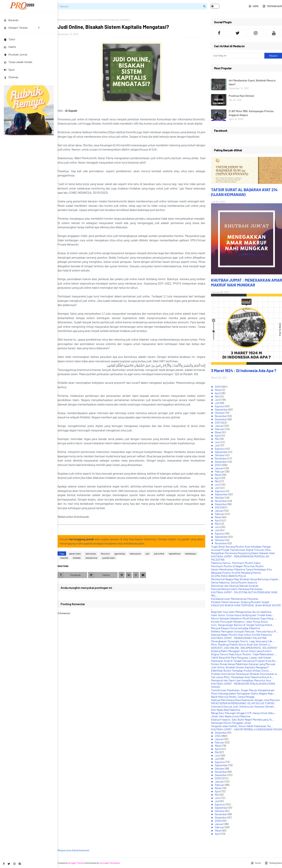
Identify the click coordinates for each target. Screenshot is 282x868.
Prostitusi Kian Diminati (241, 96)
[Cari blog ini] (238, 56)
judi (147, 554)
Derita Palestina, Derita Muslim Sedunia (234, 582)
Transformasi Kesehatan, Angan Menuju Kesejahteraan (243, 690)
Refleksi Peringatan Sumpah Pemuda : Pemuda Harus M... (245, 631)
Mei (217, 396)
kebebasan (190, 554)
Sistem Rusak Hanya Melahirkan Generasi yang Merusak (243, 664)
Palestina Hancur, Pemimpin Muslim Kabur (236, 563)
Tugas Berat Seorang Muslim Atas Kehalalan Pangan (241, 547)
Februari (220, 429)
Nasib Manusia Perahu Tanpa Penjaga (233, 697)
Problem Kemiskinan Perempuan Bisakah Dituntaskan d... (245, 674)
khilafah (77, 558)
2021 (218, 422)
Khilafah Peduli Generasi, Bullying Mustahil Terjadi (240, 602)
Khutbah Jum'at (16, 54)
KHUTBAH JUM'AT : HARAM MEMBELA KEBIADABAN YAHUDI (247, 729)
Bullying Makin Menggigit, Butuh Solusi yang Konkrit (241, 651)
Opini (9, 70)
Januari (220, 426)
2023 (218, 507)
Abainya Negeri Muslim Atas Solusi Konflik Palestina (241, 635)
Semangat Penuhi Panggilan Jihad (231, 723)
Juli (217, 403)
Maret (218, 390)
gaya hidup (120, 554)
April (218, 393)
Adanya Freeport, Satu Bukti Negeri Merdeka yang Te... (242, 719)
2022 (218, 465)
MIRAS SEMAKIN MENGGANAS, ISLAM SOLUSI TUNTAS (243, 703)
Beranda (62, 20)
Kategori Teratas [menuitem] (16, 28)
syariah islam (75, 20)
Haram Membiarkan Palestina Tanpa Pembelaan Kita (241, 569)
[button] (215, 6)
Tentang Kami (272, 6)
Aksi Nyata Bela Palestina (226, 710)
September (222, 409)
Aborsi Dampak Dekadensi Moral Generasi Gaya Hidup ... (244, 618)
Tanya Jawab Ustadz (18, 62)
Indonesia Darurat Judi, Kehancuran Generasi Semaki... (244, 706)
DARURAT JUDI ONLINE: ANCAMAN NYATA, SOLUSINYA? (244, 648)
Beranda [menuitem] (11, 20)
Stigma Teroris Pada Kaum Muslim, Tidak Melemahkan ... (244, 654)
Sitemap (11, 77)
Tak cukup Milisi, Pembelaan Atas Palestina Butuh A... (242, 677)
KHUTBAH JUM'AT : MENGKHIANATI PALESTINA (239, 638)
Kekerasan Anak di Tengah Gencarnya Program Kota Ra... (244, 661)
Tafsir (10, 39)
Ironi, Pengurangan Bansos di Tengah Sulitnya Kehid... (243, 625)
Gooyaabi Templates (110, 863)
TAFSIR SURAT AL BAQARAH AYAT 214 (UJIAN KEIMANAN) (244, 192)
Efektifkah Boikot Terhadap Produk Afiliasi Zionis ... (241, 671)
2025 (218, 778)
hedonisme (135, 554)
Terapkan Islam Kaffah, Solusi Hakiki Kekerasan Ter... (242, 726)
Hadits (10, 47)
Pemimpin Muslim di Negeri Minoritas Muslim (237, 566)
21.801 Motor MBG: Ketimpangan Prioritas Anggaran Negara (251, 113)
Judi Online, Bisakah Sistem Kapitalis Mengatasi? (240, 667)
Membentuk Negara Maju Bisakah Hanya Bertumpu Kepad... (245, 579)
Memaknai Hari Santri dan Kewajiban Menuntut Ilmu (241, 680)
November (221, 416)
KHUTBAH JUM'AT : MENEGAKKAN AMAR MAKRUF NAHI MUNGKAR (247, 282)
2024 (218, 736)
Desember (221, 419)
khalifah (64, 558)
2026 (218, 821)
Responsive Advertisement (73, 850)
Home (254, 6)
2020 (218, 387)
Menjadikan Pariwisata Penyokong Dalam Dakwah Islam (243, 553)
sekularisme (91, 558)
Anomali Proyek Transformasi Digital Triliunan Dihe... (242, 550)
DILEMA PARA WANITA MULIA (228, 576)
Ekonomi (105, 554)
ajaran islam (75, 554)
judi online (159, 554)
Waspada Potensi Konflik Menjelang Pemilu (236, 573)
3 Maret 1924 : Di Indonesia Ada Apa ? (244, 370)
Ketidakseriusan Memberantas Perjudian (235, 599)
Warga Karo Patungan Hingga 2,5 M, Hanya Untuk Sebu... (244, 713)
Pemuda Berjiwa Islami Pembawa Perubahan (237, 589)
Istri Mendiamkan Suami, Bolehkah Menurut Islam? (252, 82)
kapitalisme (175, 554)
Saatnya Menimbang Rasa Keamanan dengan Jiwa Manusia (245, 700)
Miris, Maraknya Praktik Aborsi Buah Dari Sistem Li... (242, 644)
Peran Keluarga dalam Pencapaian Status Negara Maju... (243, 693)
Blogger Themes (76, 863)
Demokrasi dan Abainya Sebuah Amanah (235, 586)
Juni (218, 400)
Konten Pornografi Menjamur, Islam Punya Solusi (240, 622)
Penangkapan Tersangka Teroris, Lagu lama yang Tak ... (243, 641)
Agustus (220, 406)
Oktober (220, 413)
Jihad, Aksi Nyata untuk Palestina (231, 716)
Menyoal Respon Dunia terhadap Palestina (235, 628)
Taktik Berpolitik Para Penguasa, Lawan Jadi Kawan (241, 657)
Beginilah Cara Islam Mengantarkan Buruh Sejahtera (241, 612)
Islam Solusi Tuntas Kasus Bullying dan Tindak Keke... (242, 615)
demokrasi (91, 554)
